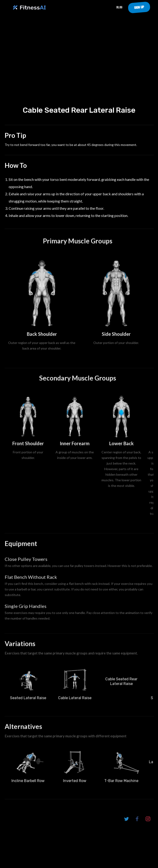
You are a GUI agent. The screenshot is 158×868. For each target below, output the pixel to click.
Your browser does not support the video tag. (79, 63)
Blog (119, 7)
